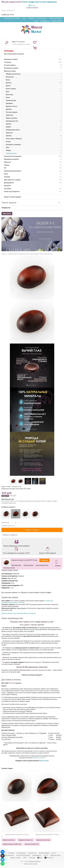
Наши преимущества (42, 565)
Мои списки (7, 214)
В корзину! (44, 560)
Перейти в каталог (39, 758)
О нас (36, 21)
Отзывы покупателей (23, 855)
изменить (18, 683)
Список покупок (9, 203)
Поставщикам (21, 853)
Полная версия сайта (31, 864)
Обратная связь (56, 855)
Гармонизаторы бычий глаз (12, 844)
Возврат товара (56, 21)
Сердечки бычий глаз (26, 840)
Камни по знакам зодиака (12, 197)
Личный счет (32, 853)
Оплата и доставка (55, 18)
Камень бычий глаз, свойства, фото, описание (19, 613)
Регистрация (21, 42)
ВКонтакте (49, 858)
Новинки (31, 18)
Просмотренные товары (12, 18)
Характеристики (16, 565)
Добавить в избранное (10, 535)
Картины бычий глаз (32, 844)
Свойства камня (28, 565)
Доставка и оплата (9, 568)
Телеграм (32, 858)
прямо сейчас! (44, 761)
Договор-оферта (44, 853)
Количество (5, 523)
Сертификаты (45, 21)
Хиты (24, 18)
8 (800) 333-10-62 (8, 15)
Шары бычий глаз (9, 840)
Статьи (46, 855)
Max (40, 858)
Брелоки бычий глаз (43, 840)
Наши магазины (42, 18)
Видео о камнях (16, 858)
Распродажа (9, 51)
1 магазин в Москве (32, 7)
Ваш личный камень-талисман (14, 54)
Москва (33, 5)
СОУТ (25, 858)
